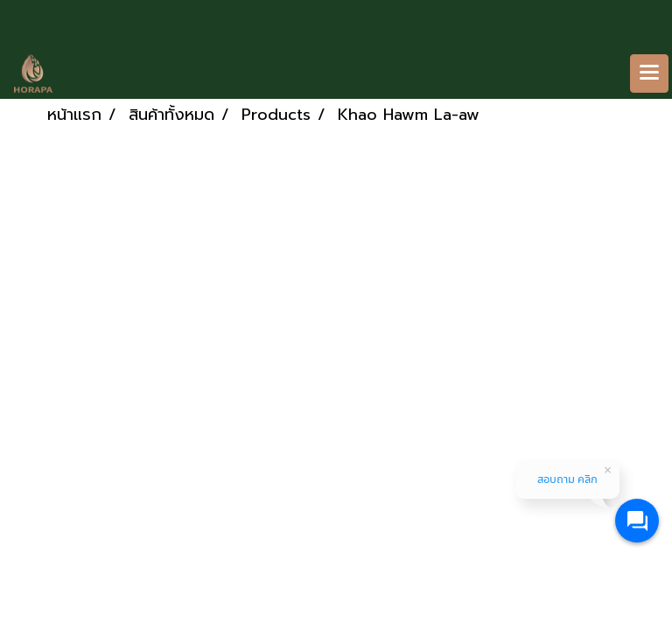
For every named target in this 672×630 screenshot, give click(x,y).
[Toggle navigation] (649, 73)
